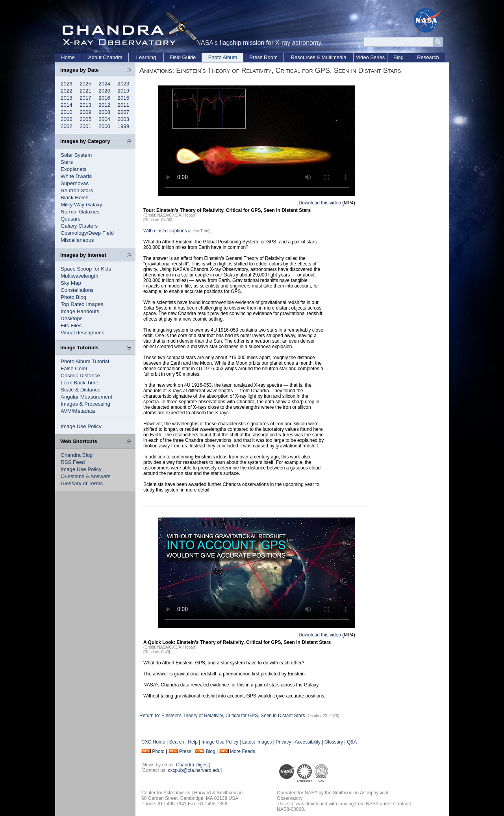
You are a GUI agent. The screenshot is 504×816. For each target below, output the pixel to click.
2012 (104, 105)
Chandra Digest (192, 765)
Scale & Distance (81, 390)
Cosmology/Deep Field (87, 233)
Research (428, 57)
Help (193, 742)
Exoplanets (74, 169)
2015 (124, 98)
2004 (104, 119)
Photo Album (223, 57)
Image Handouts (80, 311)
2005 (85, 119)
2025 (85, 84)
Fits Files (71, 325)
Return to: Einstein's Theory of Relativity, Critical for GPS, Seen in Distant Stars (223, 716)
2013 (85, 105)
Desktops (72, 318)
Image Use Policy (81, 426)
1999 (124, 126)
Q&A (352, 742)
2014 (67, 105)
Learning (146, 57)
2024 (104, 84)
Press (185, 751)
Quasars (70, 219)
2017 (85, 98)
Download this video (320, 203)
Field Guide (183, 57)
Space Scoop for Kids (86, 269)
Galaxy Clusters (79, 226)
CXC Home (153, 742)
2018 (67, 98)
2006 (67, 119)
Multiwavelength (80, 276)
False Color (74, 368)
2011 (124, 105)
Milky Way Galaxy (81, 205)
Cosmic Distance (80, 376)
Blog (398, 57)
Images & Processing (85, 404)
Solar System (76, 155)
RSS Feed (73, 462)
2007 (124, 112)
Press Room (263, 57)
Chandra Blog (77, 455)
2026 (67, 84)
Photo (158, 751)
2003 (124, 119)
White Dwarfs (76, 176)
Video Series (370, 57)
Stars (67, 162)
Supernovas (75, 183)
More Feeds (243, 751)
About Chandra (105, 57)
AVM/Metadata (78, 411)
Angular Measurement (86, 397)
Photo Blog (73, 297)
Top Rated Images (82, 304)
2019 (124, 91)
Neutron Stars (77, 190)
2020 (104, 91)
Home (68, 57)
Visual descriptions (82, 333)
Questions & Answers (86, 476)
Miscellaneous (77, 240)
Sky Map (71, 283)
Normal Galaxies (80, 212)
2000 (104, 126)
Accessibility (308, 742)
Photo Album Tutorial (85, 361)
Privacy (283, 742)
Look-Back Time (80, 383)
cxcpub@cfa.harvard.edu (194, 770)
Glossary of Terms (82, 483)
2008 (104, 112)
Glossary (334, 742)
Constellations (77, 290)
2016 (104, 98)
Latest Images (257, 742)
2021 (85, 91)
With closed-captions (165, 231)
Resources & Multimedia (319, 57)
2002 (67, 126)
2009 (85, 112)
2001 (85, 126)
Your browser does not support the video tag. (257, 141)
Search (176, 742)
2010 (67, 112)
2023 (124, 84)
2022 (67, 91)
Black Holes (74, 198)
